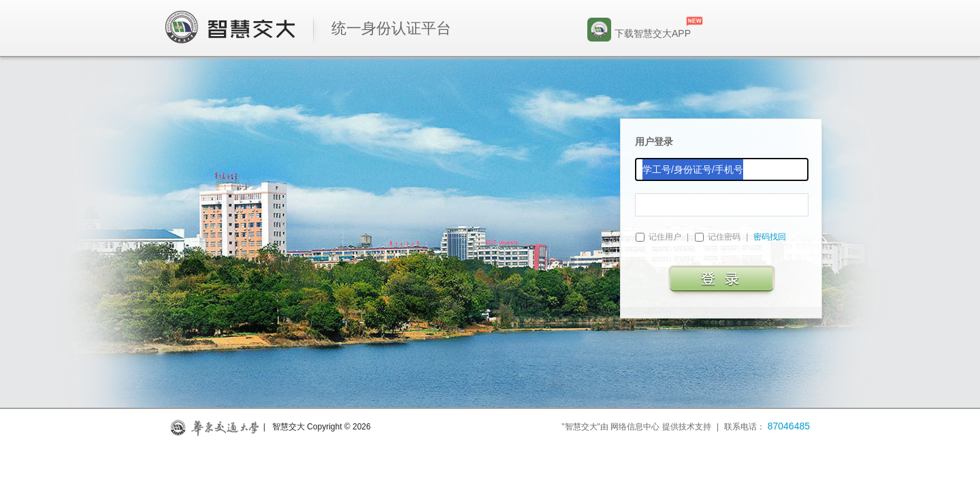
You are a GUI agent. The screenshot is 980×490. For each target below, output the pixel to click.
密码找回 (770, 237)
